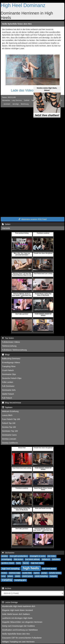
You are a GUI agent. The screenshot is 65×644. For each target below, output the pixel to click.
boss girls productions (19, 556)
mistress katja (15, 573)
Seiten (6, 224)
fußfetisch (46, 559)
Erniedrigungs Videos (11, 362)
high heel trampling (10, 569)
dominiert (7, 104)
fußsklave (56, 559)
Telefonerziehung (9, 346)
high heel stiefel (37, 563)
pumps (44, 573)
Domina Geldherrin (10, 443)
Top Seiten (8, 338)
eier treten (52, 556)
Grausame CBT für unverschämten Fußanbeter (22, 638)
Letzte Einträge (10, 602)
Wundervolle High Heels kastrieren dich (19, 606)
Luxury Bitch (7, 415)
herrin (26, 563)
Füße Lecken (8, 382)
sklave (10, 576)
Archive (7, 588)
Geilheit (27, 100)
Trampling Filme (9, 366)
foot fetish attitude (32, 559)
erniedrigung (7, 559)
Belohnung (25, 104)
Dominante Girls (9, 390)
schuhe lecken (55, 573)
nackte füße (27, 573)
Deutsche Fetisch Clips (12, 378)
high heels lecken (49, 569)
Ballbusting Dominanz (11, 359)
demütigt (16, 104)
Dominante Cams (9, 435)
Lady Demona (17, 100)
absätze (5, 556)
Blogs (6, 355)
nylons (37, 573)
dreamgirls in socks (38, 556)
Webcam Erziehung (10, 411)
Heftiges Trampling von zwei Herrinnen (18, 642)
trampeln (53, 576)
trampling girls (20, 580)
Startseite (6, 228)
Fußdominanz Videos (11, 342)
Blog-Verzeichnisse (12, 403)
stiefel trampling (41, 576)
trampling (7, 580)
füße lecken (19, 559)
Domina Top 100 (9, 427)
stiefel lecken (27, 576)
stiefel (17, 576)
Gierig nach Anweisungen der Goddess (18, 626)
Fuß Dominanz (8, 386)
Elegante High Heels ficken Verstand (17, 610)
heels (18, 563)
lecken (4, 573)
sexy (3, 576)
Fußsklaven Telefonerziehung (14, 350)
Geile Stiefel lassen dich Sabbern (16, 614)
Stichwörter (8, 553)
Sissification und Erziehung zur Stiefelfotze (20, 630)
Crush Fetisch (8, 370)
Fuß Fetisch (7, 398)
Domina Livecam (9, 439)
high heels (31, 568)
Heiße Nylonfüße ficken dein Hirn (17, 24)
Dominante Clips (9, 374)
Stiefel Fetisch (8, 394)
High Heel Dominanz (23, 5)
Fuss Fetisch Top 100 (11, 419)
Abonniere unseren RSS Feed (33, 219)
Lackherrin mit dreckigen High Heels (17, 618)
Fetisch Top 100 (9, 423)
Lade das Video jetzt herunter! (33, 90)
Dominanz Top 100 (10, 431)
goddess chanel (8, 563)
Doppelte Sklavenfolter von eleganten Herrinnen (22, 622)
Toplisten (7, 407)
